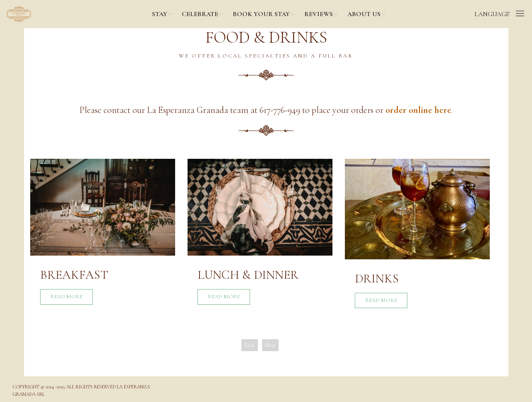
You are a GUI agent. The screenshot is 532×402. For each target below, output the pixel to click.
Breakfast (74, 275)
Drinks (377, 279)
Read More (66, 297)
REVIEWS (319, 14)
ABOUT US (364, 14)
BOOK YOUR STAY (261, 14)
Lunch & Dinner (248, 275)
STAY (160, 14)
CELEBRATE (200, 14)
